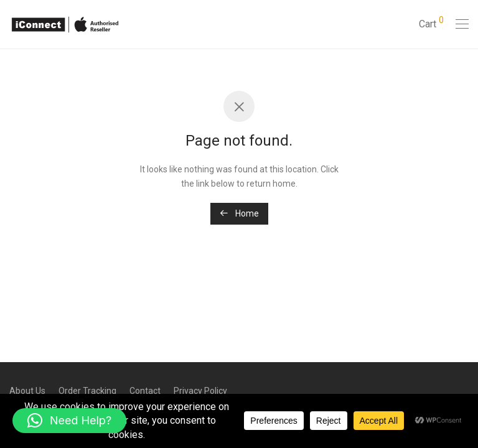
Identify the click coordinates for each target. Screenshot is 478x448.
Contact (145, 391)
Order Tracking (87, 391)
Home (239, 213)
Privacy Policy (200, 391)
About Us (27, 391)
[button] (69, 421)
